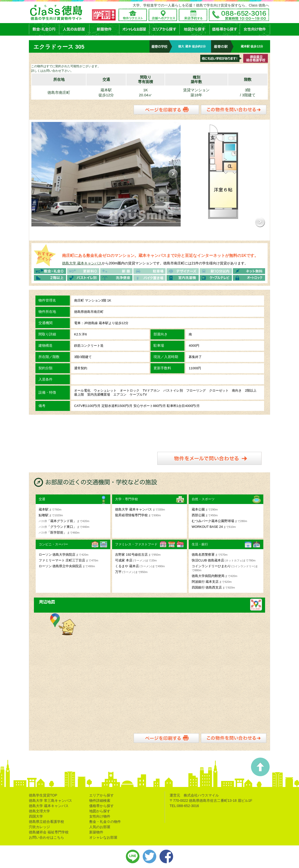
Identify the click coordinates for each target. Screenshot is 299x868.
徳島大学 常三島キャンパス (51, 800)
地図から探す (100, 810)
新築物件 (96, 831)
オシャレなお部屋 (103, 837)
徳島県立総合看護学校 (46, 821)
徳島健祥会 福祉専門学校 (49, 831)
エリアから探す (102, 794)
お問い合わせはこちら (46, 837)
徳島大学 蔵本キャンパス (82, 262)
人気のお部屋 (100, 826)
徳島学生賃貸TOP (43, 794)
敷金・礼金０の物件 (105, 821)
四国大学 (36, 816)
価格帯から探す (102, 805)
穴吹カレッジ (39, 826)
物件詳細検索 (100, 800)
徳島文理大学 (39, 810)
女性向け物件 (100, 816)
